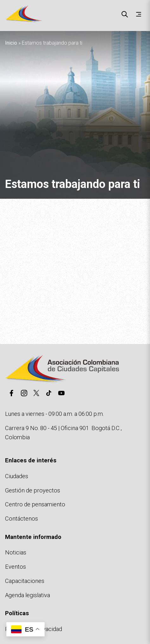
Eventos (16, 567)
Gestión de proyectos (33, 490)
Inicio (11, 43)
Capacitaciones (25, 581)
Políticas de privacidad (34, 629)
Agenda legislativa (28, 595)
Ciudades (17, 476)
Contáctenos (22, 519)
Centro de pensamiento (35, 504)
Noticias (16, 552)
